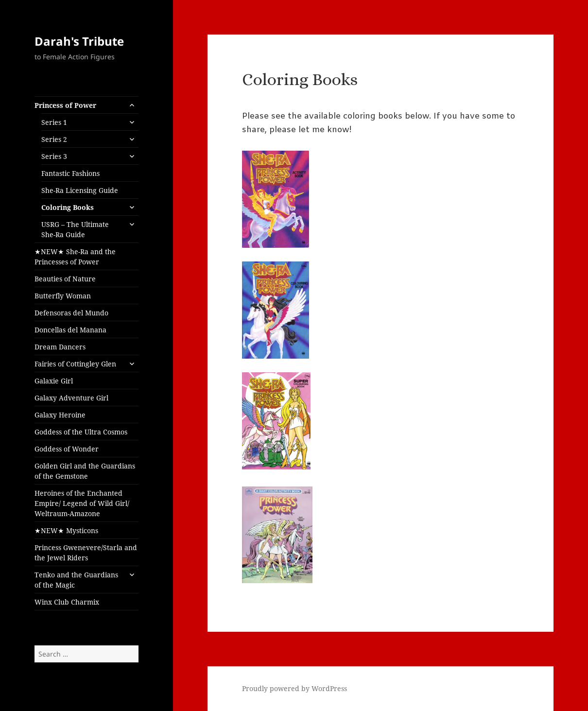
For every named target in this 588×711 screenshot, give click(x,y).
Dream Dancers (60, 347)
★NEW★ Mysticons (66, 530)
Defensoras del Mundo (71, 313)
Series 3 (54, 156)
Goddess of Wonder (67, 449)
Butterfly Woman (63, 296)
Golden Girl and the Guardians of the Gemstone (85, 471)
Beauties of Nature (65, 279)
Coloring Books (68, 207)
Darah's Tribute (79, 41)
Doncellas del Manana (70, 330)
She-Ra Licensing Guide (80, 190)
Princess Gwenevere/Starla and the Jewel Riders (86, 553)
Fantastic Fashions (70, 173)
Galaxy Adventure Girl (71, 398)
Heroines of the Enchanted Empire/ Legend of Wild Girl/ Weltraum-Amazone (82, 503)
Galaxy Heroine (60, 415)
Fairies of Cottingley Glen (75, 364)
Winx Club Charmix (67, 602)
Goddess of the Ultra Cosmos (81, 432)
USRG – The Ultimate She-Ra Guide (75, 229)
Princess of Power (65, 105)
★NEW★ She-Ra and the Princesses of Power (75, 257)
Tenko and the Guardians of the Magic (76, 580)
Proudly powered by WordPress (294, 688)
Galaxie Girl (54, 381)
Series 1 (54, 122)
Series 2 (54, 139)
